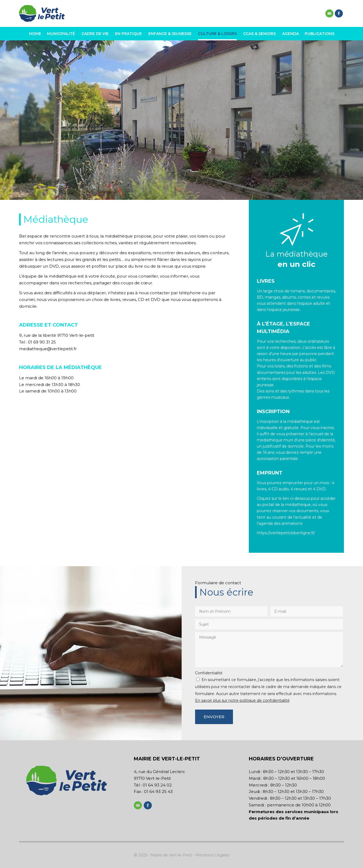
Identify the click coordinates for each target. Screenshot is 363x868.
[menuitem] (36, 34)
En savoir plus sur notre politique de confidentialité (242, 700)
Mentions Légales (212, 855)
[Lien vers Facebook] (339, 13)
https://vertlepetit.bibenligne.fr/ (286, 533)
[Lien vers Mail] (329, 13)
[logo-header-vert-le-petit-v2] (42, 13)
